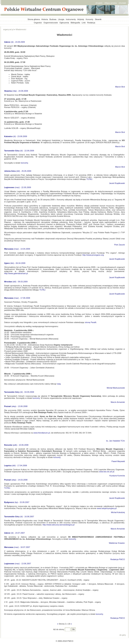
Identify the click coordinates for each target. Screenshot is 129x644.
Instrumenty (71, 19)
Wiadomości (21, 29)
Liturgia (61, 19)
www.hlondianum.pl (42, 433)
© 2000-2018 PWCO (64, 641)
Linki (84, 23)
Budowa (53, 19)
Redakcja (91, 23)
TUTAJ (89, 179)
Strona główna (34, 19)
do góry (123, 635)
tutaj (59, 384)
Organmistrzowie (51, 23)
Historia (45, 19)
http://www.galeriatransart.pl (16, 273)
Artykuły (81, 19)
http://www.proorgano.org (93, 255)
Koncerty (89, 19)
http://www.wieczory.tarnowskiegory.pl (59, 525)
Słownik (98, 19)
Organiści (38, 23)
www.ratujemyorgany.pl (107, 508)
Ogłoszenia (64, 23)
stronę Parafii (91, 322)
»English (99, 3)
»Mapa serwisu (110, 3)
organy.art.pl (8, 29)
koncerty (24, 163)
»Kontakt (122, 3)
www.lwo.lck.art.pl (107, 472)
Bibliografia (75, 23)
